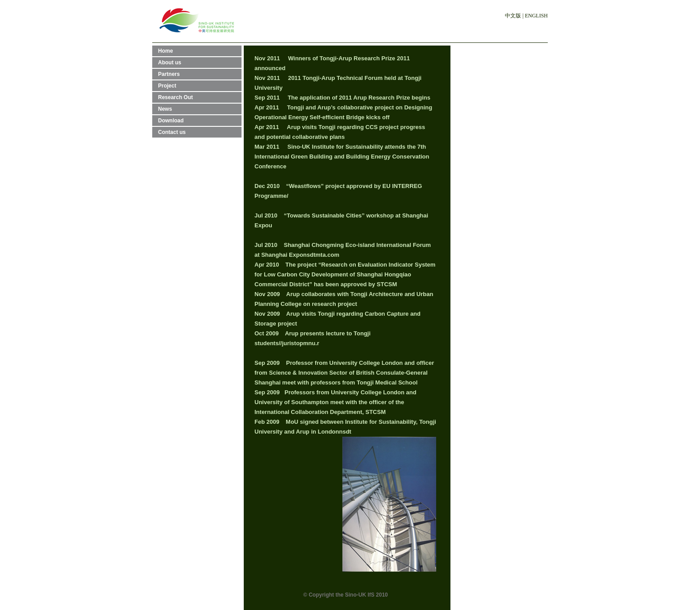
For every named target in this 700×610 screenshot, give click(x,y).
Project (167, 86)
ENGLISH (536, 16)
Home (165, 51)
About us (170, 63)
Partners (169, 74)
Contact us (172, 132)
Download (171, 121)
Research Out (175, 97)
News (165, 109)
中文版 (513, 16)
